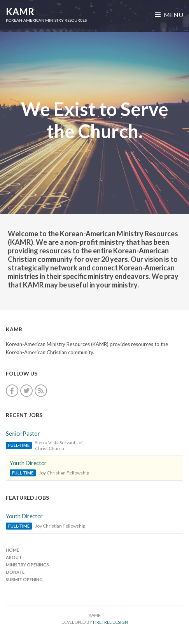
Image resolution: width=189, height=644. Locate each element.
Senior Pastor (23, 433)
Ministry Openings (27, 565)
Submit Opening (24, 579)
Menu (169, 15)
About (14, 557)
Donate (15, 572)
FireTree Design (110, 622)
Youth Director (28, 463)
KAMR (20, 11)
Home (12, 550)
